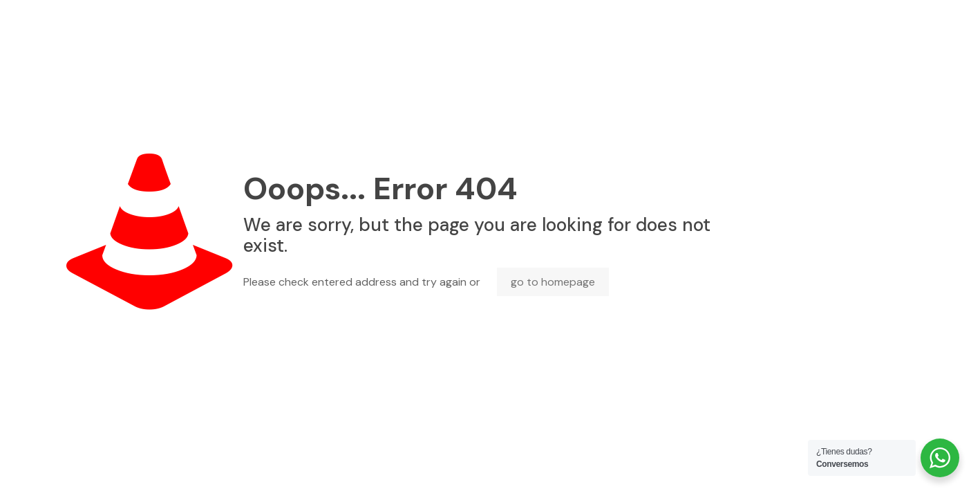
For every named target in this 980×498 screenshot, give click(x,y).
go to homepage (553, 282)
